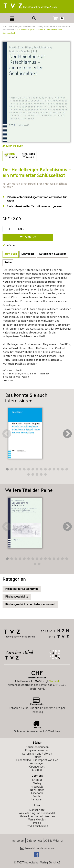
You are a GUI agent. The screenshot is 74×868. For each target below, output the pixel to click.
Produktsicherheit (37, 826)
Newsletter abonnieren (37, 848)
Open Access (37, 767)
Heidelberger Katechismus (22, 589)
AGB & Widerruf (54, 841)
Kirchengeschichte (17, 597)
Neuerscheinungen (37, 747)
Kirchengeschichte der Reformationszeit (30, 605)
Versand (54, 681)
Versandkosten (37, 820)
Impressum (18, 841)
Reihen (37, 757)
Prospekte (37, 787)
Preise (37, 823)
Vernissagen (37, 764)
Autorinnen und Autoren (37, 754)
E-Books (37, 770)
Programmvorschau (37, 751)
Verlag (37, 784)
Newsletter (37, 790)
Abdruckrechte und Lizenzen (37, 817)
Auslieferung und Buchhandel (37, 813)
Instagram (37, 800)
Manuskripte (37, 810)
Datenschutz (34, 841)
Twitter (37, 797)
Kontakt (37, 780)
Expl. (21, 229)
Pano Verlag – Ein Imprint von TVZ (37, 760)
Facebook (37, 793)
